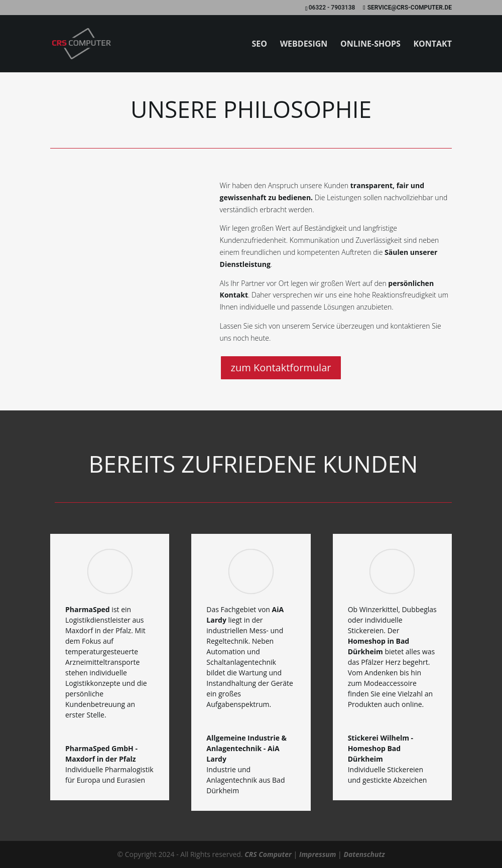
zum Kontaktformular (281, 368)
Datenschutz (364, 854)
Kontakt (432, 45)
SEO (259, 45)
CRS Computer (268, 854)
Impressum (318, 854)
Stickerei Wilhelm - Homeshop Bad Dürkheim (381, 748)
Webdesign (304, 45)
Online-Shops (370, 45)
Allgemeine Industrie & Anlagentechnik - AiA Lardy (246, 748)
